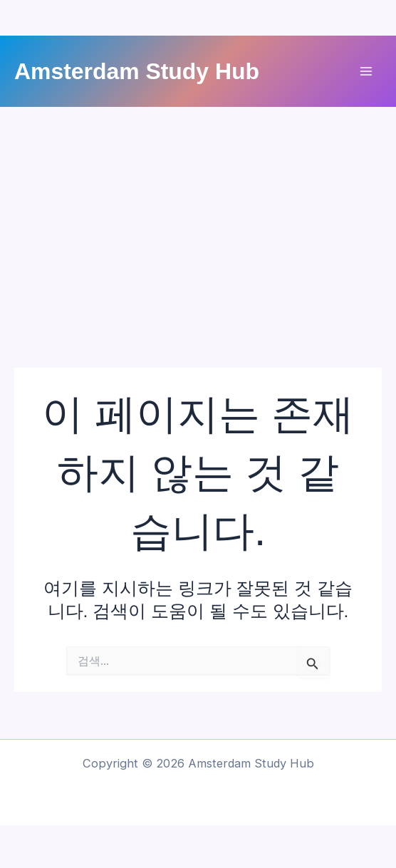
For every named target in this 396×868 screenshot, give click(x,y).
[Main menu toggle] (366, 72)
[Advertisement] (198, 214)
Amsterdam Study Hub (137, 71)
